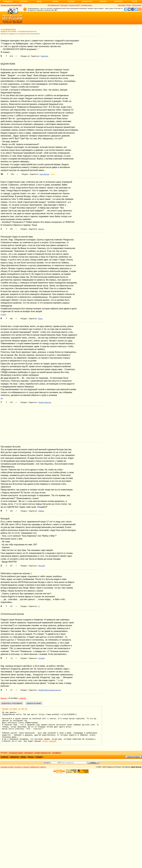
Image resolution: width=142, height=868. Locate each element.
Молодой (42, 566)
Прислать (118, 2)
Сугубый (41, 658)
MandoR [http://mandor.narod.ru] (50, 690)
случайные (56, 753)
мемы (23, 757)
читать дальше (50, 741)
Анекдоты (8, 2)
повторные (29, 753)
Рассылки (64, 5)
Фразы (55, 2)
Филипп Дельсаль (45, 402)
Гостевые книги (86, 5)
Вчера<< (4, 698)
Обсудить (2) (25, 56)
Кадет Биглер (44, 174)
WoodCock (44, 56)
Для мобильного (53, 5)
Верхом (41, 229)
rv (39, 606)
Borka (40, 319)
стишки (39, 757)
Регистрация (137, 5)
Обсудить (25, 174)
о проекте (26, 767)
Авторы (103, 2)
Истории (24, 2)
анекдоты (15, 757)
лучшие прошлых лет (42, 753)
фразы (31, 757)
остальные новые (16, 753)
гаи (2, 398)
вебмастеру (35, 767)
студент (3, 315)
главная (4, 757)
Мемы (40, 2)
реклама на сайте (7, 767)
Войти (129, 5)
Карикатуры (87, 2)
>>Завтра (22, 698)
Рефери (41, 511)
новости (43, 767)
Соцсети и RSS (74, 5)
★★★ (53, 174)
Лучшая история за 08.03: (15, 709)
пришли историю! (133, 757)
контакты (18, 767)
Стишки (71, 2)
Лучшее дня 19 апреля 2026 (11, 5)
